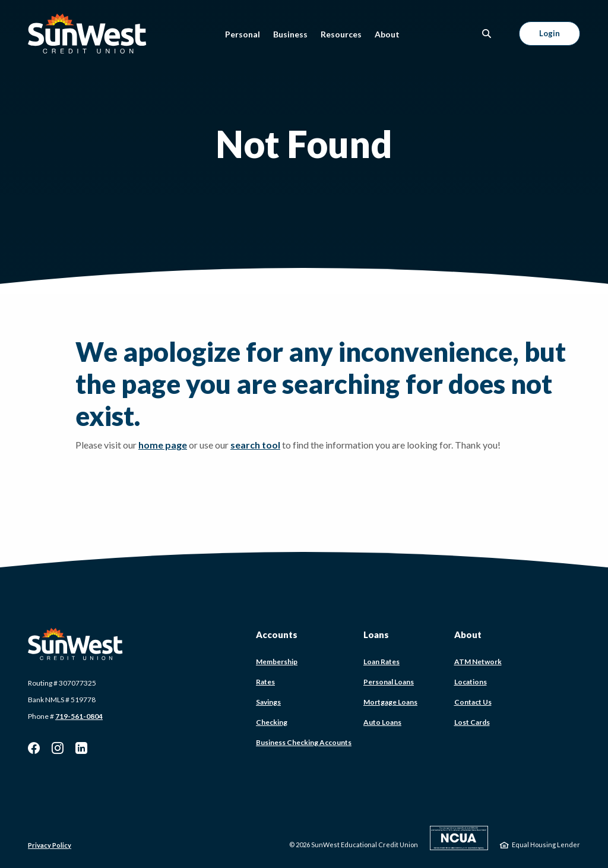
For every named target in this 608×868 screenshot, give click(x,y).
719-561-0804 (79, 716)
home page (163, 445)
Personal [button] (243, 34)
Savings (268, 702)
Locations (471, 682)
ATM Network (478, 662)
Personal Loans (389, 682)
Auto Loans (382, 722)
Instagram (58, 748)
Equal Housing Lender (546, 845)
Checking (272, 722)
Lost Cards (472, 722)
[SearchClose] (487, 34)
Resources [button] (341, 34)
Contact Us (473, 702)
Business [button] (290, 34)
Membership (277, 662)
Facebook (34, 748)
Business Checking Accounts (304, 742)
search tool (255, 445)
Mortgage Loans (390, 702)
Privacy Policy (50, 845)
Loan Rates (381, 662)
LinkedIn (81, 748)
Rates (265, 682)
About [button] (387, 34)
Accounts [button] (277, 635)
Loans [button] (376, 635)
